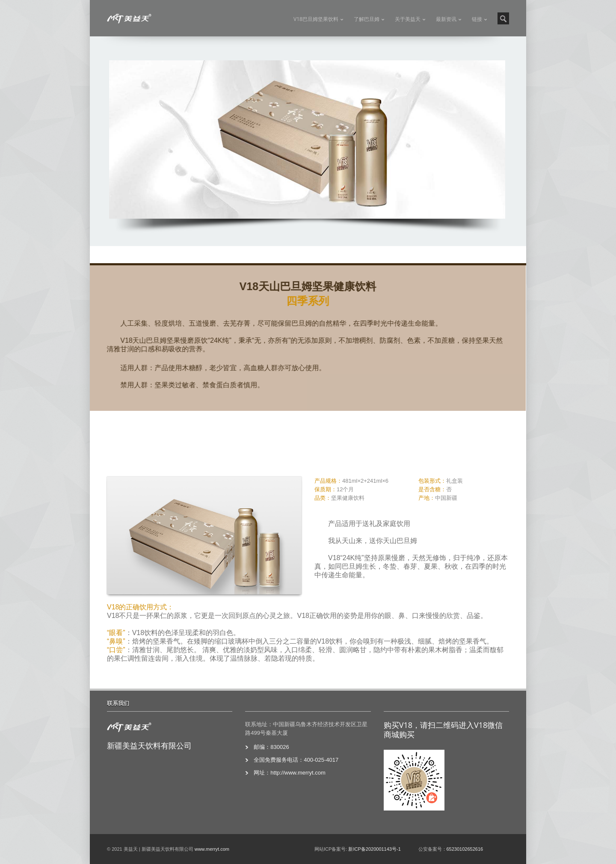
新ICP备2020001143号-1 (374, 849)
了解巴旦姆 (367, 19)
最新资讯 (446, 19)
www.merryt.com (212, 849)
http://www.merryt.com (298, 773)
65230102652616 (465, 849)
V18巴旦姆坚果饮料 (316, 19)
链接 (477, 19)
